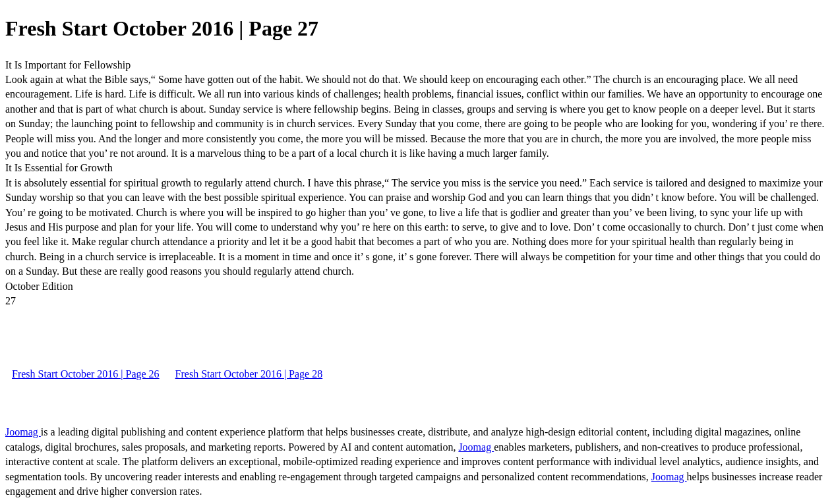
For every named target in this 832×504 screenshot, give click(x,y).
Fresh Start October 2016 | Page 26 (86, 374)
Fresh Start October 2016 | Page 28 (249, 374)
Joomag (23, 432)
